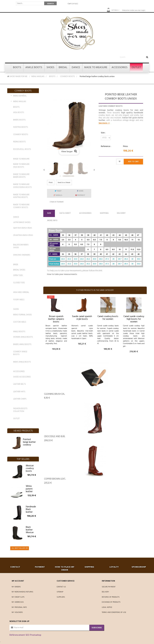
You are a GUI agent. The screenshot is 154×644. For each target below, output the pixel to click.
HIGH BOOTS (19, 112)
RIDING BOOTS (19, 142)
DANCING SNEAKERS (22, 255)
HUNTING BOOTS (20, 127)
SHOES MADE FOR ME (17, 77)
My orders (16, 587)
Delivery (121, 213)
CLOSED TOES (19, 283)
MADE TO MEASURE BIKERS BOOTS (21, 176)
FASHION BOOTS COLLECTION (20, 410)
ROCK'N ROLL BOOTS (22, 149)
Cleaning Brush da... (54, 394)
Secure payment (109, 587)
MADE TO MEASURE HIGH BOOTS (21, 166)
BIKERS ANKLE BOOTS (22, 344)
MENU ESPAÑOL (20, 96)
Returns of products (111, 597)
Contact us (61, 587)
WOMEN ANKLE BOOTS (23, 337)
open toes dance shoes (23, 228)
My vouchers (17, 612)
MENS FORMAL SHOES (22, 315)
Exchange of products (111, 602)
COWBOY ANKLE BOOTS (20, 353)
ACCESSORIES (19, 371)
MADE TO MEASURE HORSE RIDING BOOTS (22, 186)
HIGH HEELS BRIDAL (21, 292)
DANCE (16, 217)
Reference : (106, 146)
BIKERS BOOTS (19, 120)
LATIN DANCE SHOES (22, 222)
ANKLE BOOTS (19, 332)
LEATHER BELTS (20, 384)
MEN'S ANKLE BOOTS (22, 362)
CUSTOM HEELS (20, 322)
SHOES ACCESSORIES (22, 377)
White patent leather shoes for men (30, 492)
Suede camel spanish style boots (82, 318)
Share (80, 191)
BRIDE (16, 265)
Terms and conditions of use (114, 612)
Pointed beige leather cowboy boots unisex (29, 443)
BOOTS (52, 77)
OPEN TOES (18, 275)
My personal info (19, 607)
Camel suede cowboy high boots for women (134, 319)
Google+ (58, 195)
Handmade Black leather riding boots (31, 512)
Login (143, 10)
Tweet (58, 191)
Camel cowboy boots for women (108, 318)
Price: (126, 146)
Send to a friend (64, 183)
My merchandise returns (22, 592)
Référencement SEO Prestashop (25, 635)
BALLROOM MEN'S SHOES (21, 246)
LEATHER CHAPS (20, 399)
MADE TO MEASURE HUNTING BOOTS (21, 196)
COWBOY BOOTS (68, 77)
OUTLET (16, 419)
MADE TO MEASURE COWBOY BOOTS (21, 206)
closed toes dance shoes (23, 235)
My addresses (18, 602)
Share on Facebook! (57, 202)
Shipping (104, 213)
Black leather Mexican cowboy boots (30, 533)
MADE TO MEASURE (21, 159)
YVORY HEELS (19, 300)
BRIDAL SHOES (19, 270)
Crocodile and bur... (55, 437)
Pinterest (80, 195)
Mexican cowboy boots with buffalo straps (30, 472)
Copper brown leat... (55, 479)
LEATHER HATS (19, 392)
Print (51, 183)
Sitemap (60, 592)
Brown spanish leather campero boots (56, 319)
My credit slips (18, 597)
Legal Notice (107, 607)
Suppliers (61, 597)
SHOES (16, 309)
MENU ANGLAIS (38, 77)
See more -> (104, 123)
